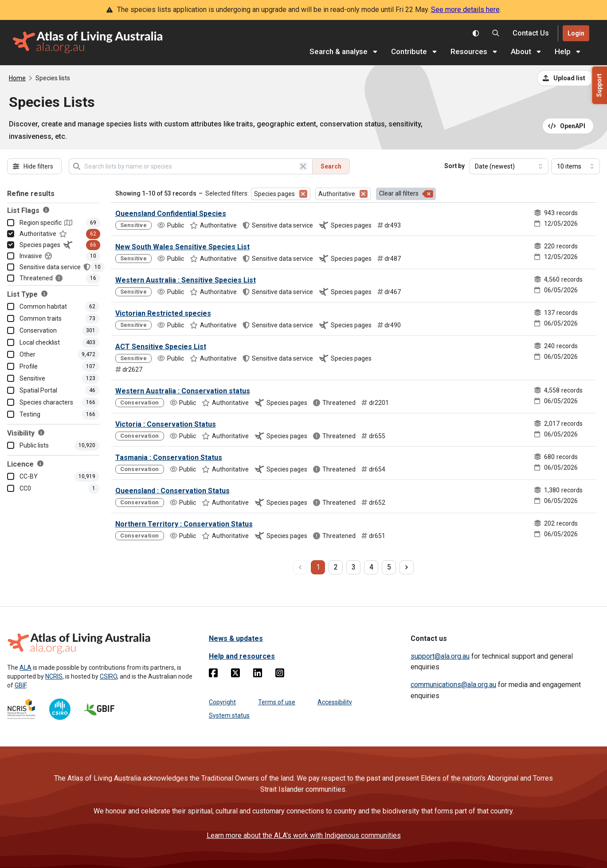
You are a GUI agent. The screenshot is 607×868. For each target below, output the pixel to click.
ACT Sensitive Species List (161, 347)
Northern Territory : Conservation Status (184, 524)
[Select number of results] (576, 166)
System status (229, 715)
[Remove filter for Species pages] (303, 194)
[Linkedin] (258, 675)
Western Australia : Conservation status (183, 391)
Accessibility (335, 702)
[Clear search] (303, 166)
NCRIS (54, 676)
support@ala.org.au (440, 656)
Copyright (222, 702)
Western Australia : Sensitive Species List (186, 280)
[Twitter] (235, 675)
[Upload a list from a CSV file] (565, 78)
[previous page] (300, 567)
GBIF (20, 685)
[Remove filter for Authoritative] (364, 194)
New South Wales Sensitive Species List (182, 247)
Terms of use (277, 702)
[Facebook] (213, 675)
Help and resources (242, 656)
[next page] (407, 567)
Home (17, 78)
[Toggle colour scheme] (476, 33)
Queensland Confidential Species (171, 214)
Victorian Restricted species (163, 313)
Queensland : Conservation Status (172, 491)
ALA (25, 668)
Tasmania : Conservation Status (169, 458)
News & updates (236, 638)
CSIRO (108, 676)
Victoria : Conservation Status (166, 424)
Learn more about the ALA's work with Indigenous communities (304, 835)
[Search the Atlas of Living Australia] (496, 33)
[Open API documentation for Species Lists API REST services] (568, 126)
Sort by (454, 166)
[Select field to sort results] (509, 166)
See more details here (465, 10)
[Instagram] (280, 675)
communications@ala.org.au (453, 685)
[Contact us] (531, 33)
